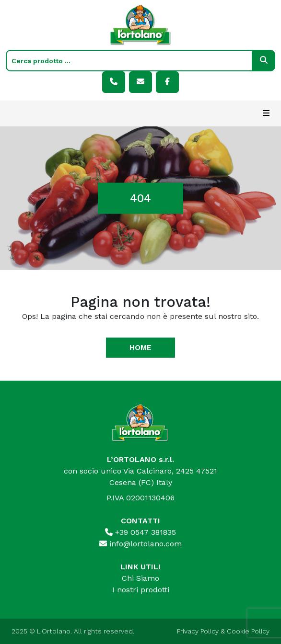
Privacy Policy (198, 631)
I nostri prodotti (141, 590)
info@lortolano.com (140, 544)
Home (140, 347)
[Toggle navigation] (266, 113)
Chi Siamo (140, 578)
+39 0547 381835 (140, 532)
